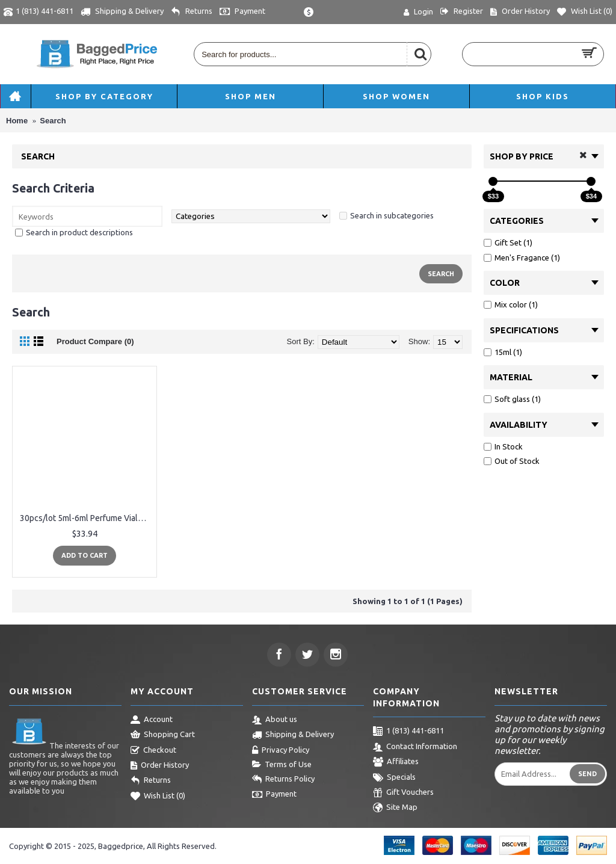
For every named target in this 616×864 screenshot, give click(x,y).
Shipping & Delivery (293, 735)
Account (152, 720)
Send (587, 774)
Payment (274, 795)
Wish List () (158, 797)
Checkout (153, 751)
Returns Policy (283, 780)
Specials (394, 778)
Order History (160, 766)
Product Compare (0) (95, 341)
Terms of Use (282, 765)
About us (275, 720)
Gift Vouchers (403, 793)
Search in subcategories (392, 215)
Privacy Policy (281, 751)
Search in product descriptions (79, 232)
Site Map (395, 808)
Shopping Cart (163, 735)
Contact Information (415, 747)
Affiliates (396, 762)
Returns (151, 781)
